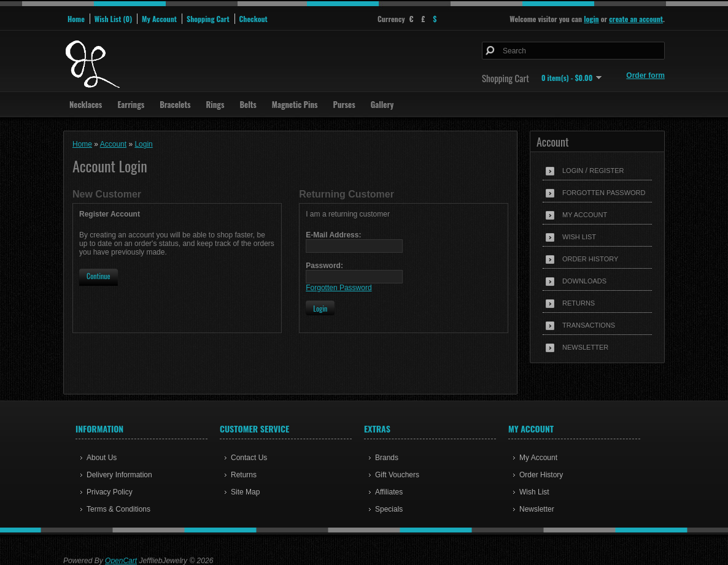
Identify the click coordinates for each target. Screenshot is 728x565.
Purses (344, 104)
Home (76, 19)
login (591, 19)
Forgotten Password (604, 193)
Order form (645, 75)
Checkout (254, 19)
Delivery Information (119, 475)
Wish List (579, 237)
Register (606, 171)
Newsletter (585, 347)
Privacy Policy (110, 492)
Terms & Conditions (118, 509)
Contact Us (249, 458)
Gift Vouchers (397, 475)
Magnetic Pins (295, 104)
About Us (102, 458)
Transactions (589, 325)
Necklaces (86, 104)
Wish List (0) (113, 19)
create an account (636, 19)
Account (113, 144)
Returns (579, 303)
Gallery (382, 104)
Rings (215, 104)
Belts (248, 104)
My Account (159, 19)
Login (573, 171)
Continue (99, 276)
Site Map (245, 492)
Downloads (584, 281)
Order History (590, 259)
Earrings (131, 104)
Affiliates (389, 492)
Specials (389, 509)
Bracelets (175, 104)
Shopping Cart (208, 19)
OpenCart (121, 561)
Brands (387, 458)
